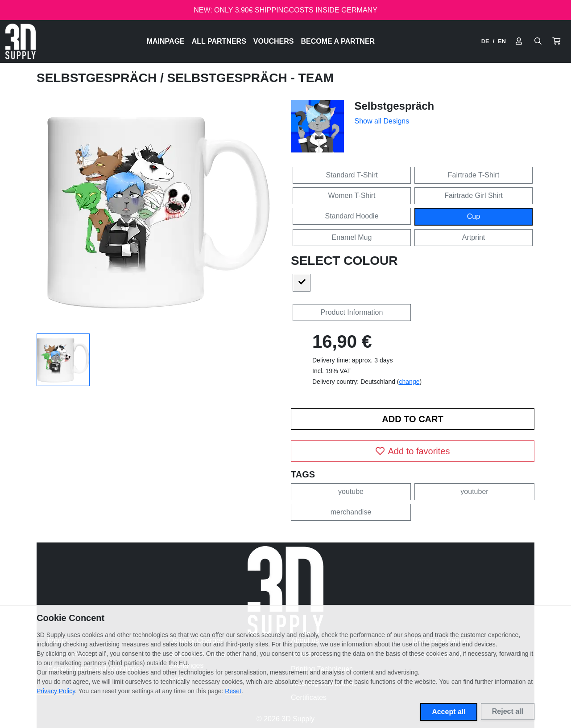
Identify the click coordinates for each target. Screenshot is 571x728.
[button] (556, 41)
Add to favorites (413, 451)
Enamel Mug (352, 237)
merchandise (351, 512)
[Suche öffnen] (538, 41)
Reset (233, 691)
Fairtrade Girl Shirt (474, 195)
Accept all (449, 712)
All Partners (219, 41)
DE (485, 41)
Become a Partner (338, 41)
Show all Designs (382, 121)
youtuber (474, 492)
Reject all (508, 711)
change (410, 382)
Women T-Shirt (352, 195)
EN (502, 41)
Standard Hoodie (352, 216)
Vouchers (274, 41)
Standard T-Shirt (352, 175)
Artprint (474, 237)
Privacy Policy (56, 691)
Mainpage (166, 41)
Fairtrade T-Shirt (474, 175)
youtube (351, 492)
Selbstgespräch (98, 78)
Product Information (352, 312)
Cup (474, 216)
